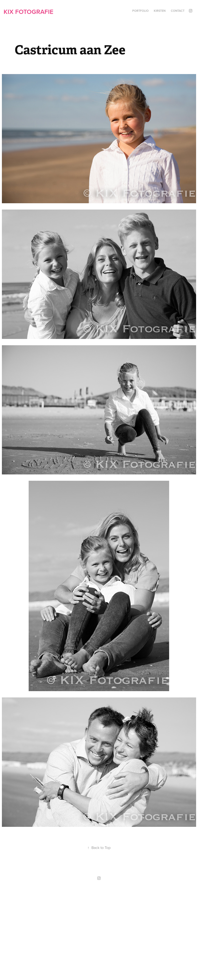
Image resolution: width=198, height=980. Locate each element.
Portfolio (140, 11)
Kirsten (160, 11)
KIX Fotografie (28, 12)
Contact (178, 11)
